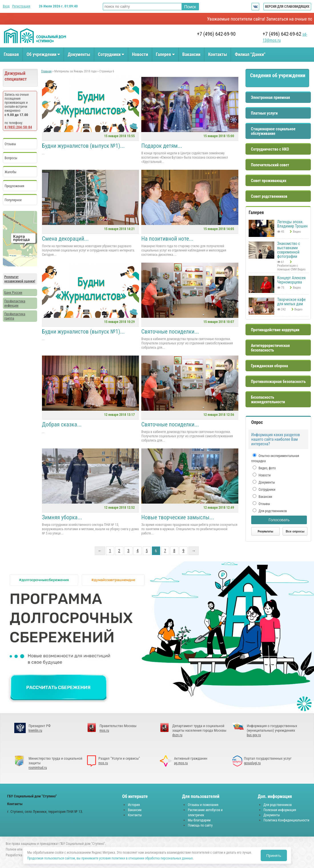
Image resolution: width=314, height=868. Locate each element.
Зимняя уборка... (62, 517)
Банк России (13, 293)
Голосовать (279, 520)
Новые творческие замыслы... (178, 517)
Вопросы (11, 158)
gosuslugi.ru (252, 763)
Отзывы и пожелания (203, 805)
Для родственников (272, 511)
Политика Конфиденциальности (286, 820)
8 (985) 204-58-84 (18, 127)
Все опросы (295, 531)
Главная (11, 54)
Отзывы (10, 144)
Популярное (13, 200)
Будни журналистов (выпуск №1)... (83, 146)
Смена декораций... (65, 239)
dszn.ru (177, 735)
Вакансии (191, 54)
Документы (79, 54)
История (134, 805)
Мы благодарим (199, 820)
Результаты (265, 531)
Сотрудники (111, 54)
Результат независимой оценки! (20, 279)
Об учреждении (43, 54)
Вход (6, 6)
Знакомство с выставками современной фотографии (289, 250)
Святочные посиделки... (170, 332)
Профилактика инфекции (15, 303)
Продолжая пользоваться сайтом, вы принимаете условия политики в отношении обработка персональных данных (110, 858)
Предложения (14, 186)
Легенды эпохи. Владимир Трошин (292, 224)
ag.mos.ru (181, 763)
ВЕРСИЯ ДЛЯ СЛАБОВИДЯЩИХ (287, 7)
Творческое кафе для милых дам (291, 302)
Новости (140, 54)
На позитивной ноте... (167, 239)
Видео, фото (267, 468)
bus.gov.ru (254, 735)
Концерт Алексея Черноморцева (291, 280)
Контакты (218, 54)
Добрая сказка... (62, 424)
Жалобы (10, 172)
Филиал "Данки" (250, 54)
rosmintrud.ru (38, 768)
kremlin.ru (35, 731)
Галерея (165, 54)
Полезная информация (280, 810)
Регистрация (21, 6)
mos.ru (104, 731)
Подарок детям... (162, 146)
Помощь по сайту (200, 825)
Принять (274, 856)
